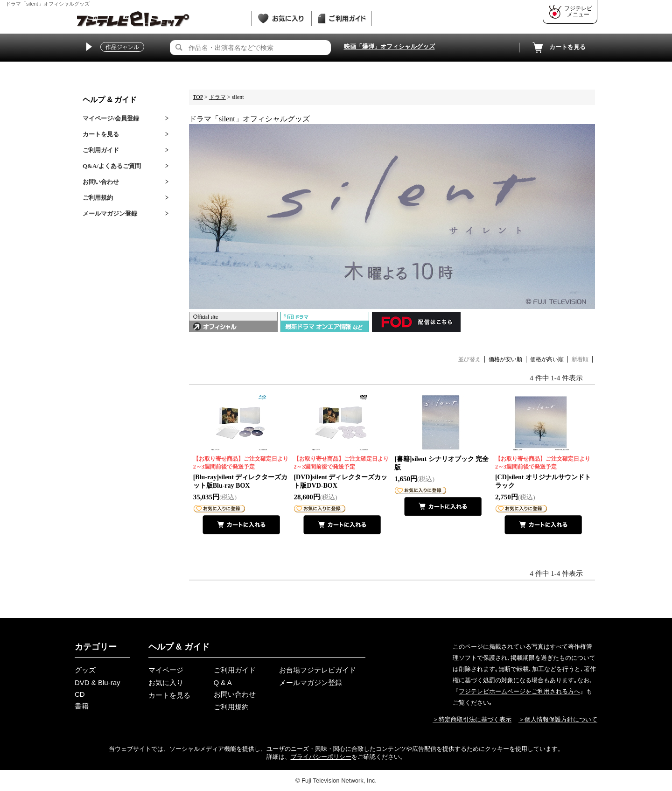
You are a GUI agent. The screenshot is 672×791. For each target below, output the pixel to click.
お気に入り (166, 682)
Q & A (223, 682)
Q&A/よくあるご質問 (112, 166)
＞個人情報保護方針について (558, 719)
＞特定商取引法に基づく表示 (472, 719)
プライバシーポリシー (321, 757)
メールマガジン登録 (110, 213)
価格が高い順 (547, 359)
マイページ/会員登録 (111, 118)
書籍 (82, 706)
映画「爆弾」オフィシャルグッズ (389, 46)
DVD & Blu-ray (98, 682)
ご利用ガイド (101, 150)
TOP (198, 97)
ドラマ (217, 97)
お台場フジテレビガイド (318, 670)
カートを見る (558, 48)
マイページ (166, 670)
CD (80, 694)
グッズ (85, 670)
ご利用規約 (98, 198)
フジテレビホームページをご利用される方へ (519, 691)
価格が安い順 (505, 359)
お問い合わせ (101, 182)
